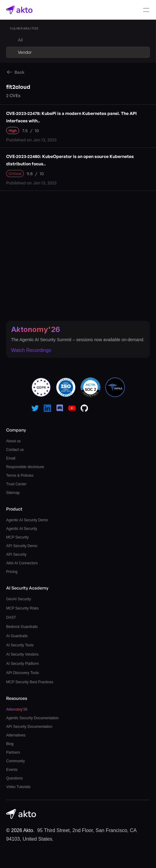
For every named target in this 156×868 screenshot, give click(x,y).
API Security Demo (22, 546)
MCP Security (17, 537)
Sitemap (13, 493)
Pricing (12, 572)
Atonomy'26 (36, 329)
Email (11, 458)
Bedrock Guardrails (22, 627)
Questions (14, 778)
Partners (13, 752)
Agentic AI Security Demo (27, 520)
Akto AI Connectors (22, 563)
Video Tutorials (18, 787)
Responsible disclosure (25, 467)
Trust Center (16, 484)
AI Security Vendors (22, 654)
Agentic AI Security (22, 529)
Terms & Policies (20, 475)
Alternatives (16, 735)
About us (13, 441)
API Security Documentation (29, 727)
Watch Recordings (31, 350)
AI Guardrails (17, 636)
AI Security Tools (20, 645)
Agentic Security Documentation (32, 718)
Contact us (15, 450)
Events (12, 770)
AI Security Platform (22, 664)
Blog (10, 744)
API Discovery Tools (22, 673)
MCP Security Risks (22, 608)
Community (16, 761)
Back (20, 72)
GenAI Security (19, 599)
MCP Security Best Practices (30, 682)
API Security (16, 554)
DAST (11, 617)
